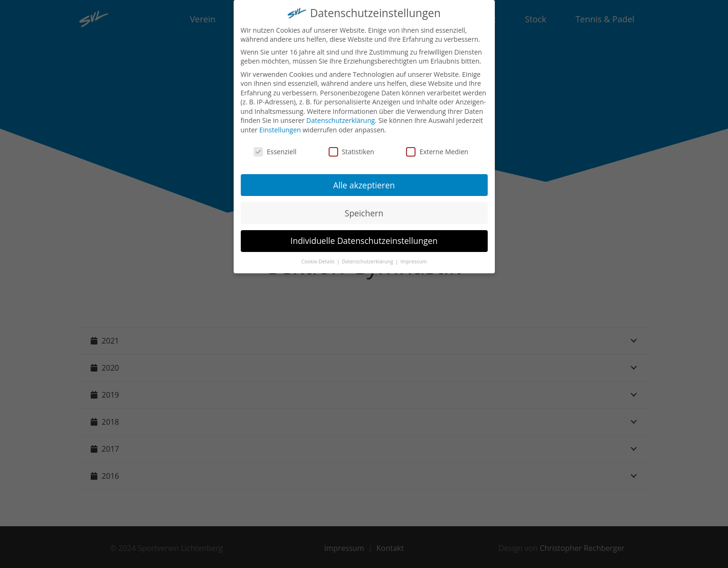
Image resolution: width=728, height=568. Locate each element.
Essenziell (275, 148)
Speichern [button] (364, 209)
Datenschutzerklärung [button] (368, 258)
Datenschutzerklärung (340, 117)
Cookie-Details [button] (318, 258)
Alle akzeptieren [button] (364, 181)
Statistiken (351, 148)
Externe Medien (437, 148)
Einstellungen (280, 126)
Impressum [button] (413, 258)
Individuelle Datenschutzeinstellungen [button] (364, 237)
